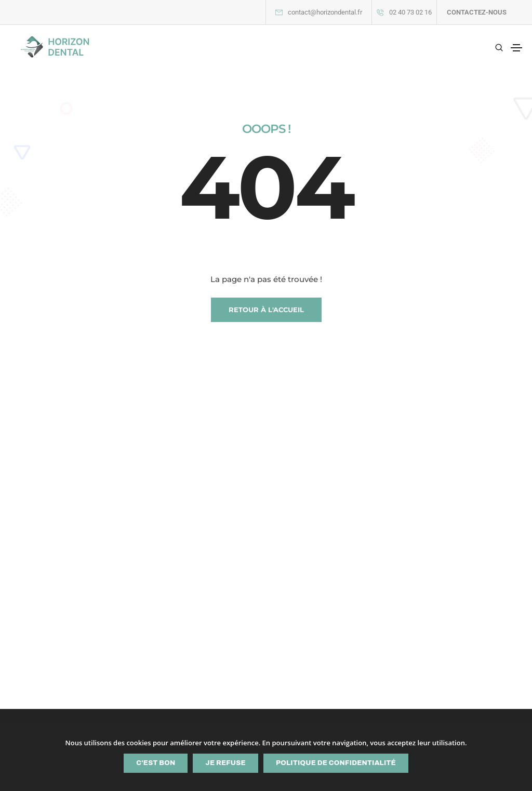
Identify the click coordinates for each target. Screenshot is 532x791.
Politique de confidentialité (336, 763)
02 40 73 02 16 (410, 12)
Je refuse (225, 763)
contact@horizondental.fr (325, 12)
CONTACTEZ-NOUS (477, 12)
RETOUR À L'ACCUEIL (266, 310)
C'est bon (156, 763)
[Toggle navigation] (516, 48)
